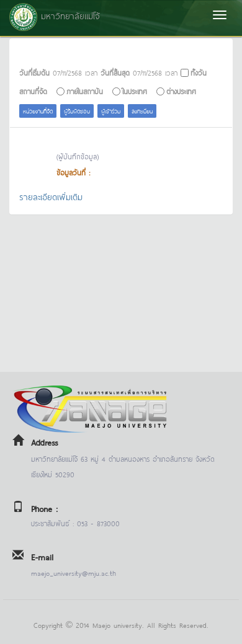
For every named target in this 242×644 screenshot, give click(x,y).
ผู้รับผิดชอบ (77, 111)
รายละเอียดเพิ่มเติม (51, 196)
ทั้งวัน (199, 72)
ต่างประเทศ (181, 91)
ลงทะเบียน (142, 111)
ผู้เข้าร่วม (111, 111)
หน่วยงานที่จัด (38, 111)
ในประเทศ (135, 91)
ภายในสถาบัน (85, 91)
